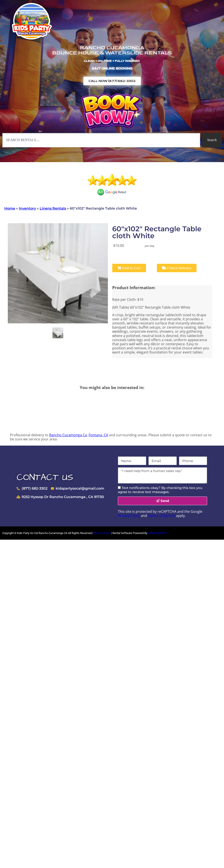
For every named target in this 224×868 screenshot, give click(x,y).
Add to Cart (129, 268)
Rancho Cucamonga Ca (68, 435)
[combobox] (101, 140)
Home (10, 208)
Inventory (27, 208)
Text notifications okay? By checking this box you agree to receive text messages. (160, 490)
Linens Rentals (53, 208)
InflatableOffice (157, 533)
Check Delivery (177, 268)
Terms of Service (162, 516)
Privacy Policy (129, 516)
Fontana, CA (98, 435)
